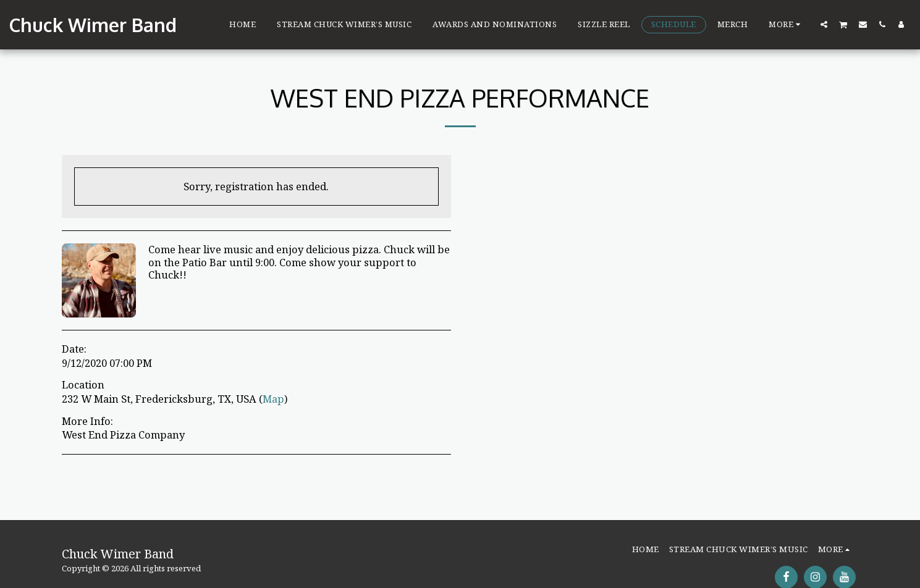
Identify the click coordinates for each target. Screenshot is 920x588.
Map (273, 399)
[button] (824, 24)
